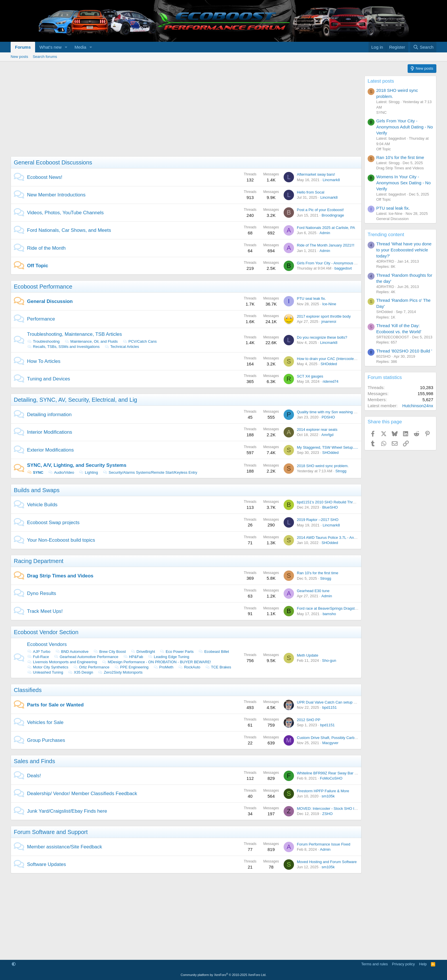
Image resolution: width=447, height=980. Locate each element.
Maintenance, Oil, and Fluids (91, 341)
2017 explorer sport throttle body (324, 316)
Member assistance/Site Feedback (65, 847)
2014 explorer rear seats (317, 430)
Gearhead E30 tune (313, 591)
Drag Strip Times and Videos (60, 576)
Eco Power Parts (177, 652)
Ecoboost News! (45, 177)
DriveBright (143, 652)
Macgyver (330, 743)
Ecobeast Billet (214, 652)
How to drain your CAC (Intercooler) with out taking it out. (344, 359)
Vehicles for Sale (45, 722)
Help (423, 964)
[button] (66, 47)
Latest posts (381, 81)
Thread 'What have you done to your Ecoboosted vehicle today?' (404, 250)
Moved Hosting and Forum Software (327, 862)
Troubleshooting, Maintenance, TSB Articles (74, 334)
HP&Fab (133, 657)
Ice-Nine (329, 304)
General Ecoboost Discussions (53, 162)
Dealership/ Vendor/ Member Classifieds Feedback (82, 794)
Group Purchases (46, 740)
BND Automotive (72, 652)
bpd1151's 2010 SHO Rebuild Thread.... (330, 502)
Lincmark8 (331, 180)
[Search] (423, 47)
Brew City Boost (109, 652)
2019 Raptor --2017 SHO (318, 520)
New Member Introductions (56, 195)
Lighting (88, 472)
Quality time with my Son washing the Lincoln (334, 412)
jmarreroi (329, 322)
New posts (19, 57)
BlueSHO (330, 507)
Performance (41, 319)
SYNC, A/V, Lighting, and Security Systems (77, 465)
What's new (50, 47)
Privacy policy (403, 964)
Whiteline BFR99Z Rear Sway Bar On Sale (332, 773)
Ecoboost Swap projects (53, 523)
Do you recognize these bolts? (322, 337)
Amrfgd (327, 435)
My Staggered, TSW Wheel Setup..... (327, 447)
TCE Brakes (218, 667)
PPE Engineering (131, 667)
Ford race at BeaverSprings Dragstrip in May (334, 608)
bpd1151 (329, 707)
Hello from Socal (311, 192)
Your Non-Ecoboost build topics (61, 540)
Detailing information (49, 415)
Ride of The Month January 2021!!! (326, 245)
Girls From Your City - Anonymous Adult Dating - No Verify (345, 263)
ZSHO (327, 814)
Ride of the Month (46, 248)
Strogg (341, 471)
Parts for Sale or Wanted (55, 705)
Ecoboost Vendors (47, 644)
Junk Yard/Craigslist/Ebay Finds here (67, 811)
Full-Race (38, 657)
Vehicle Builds (42, 505)
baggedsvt (343, 268)
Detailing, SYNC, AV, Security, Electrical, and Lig (76, 400)
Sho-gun (329, 660)
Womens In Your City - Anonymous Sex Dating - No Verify (403, 183)
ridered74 (331, 381)
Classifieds (28, 690)
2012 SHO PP (309, 720)
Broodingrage (333, 215)
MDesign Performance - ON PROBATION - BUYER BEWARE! (156, 662)
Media (80, 47)
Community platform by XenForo (223, 975)
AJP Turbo (39, 652)
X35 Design (81, 672)
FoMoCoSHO (331, 778)
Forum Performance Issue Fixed (324, 844)
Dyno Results (42, 593)
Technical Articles (122, 347)
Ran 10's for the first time (318, 573)
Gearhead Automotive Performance (86, 657)
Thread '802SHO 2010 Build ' (404, 351)
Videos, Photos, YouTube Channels (65, 213)
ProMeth (163, 667)
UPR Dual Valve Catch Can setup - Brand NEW (336, 702)
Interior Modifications (50, 432)
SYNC (35, 472)
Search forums (45, 57)
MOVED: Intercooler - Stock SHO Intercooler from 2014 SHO (347, 809)
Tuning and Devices (49, 379)
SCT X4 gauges (310, 376)
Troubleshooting (43, 341)
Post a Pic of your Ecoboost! (320, 210)
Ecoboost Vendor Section (46, 632)
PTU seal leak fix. (311, 298)
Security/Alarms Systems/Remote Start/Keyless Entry (150, 472)
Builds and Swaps (37, 490)
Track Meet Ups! (45, 611)
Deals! (34, 776)
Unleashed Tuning (45, 672)
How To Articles (44, 361)
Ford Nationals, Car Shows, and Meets (69, 230)
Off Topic (38, 266)
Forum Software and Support (51, 832)
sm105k (328, 796)
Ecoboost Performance (43, 287)
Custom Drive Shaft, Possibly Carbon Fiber (333, 738)
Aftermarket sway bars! (316, 174)
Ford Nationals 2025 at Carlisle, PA (326, 228)
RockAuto (189, 667)
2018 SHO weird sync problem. (323, 466)
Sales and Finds (34, 761)
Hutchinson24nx (418, 406)
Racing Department (39, 561)
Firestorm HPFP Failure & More (323, 791)
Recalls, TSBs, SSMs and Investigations (63, 347)
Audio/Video (61, 472)
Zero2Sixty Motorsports (120, 672)
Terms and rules (375, 964)
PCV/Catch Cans (140, 341)
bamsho (329, 614)
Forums (23, 47)
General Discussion (50, 301)
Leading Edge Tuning (168, 657)
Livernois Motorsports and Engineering (62, 662)
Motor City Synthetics (48, 667)
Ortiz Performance (91, 667)
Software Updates (46, 864)
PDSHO (328, 417)
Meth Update (307, 655)
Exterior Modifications (50, 450)
